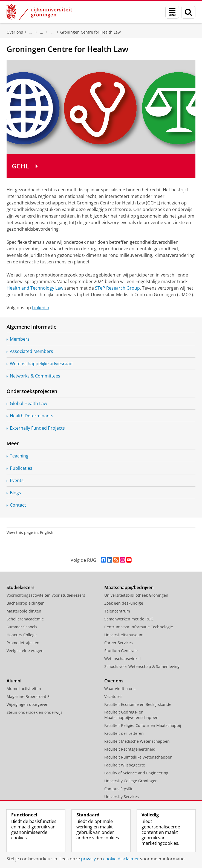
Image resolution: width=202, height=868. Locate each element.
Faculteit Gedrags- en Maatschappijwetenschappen (131, 715)
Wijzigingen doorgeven (28, 704)
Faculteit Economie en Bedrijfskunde (138, 704)
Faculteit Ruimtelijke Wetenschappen (138, 757)
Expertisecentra (52, 32)
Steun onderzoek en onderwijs (34, 712)
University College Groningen (131, 781)
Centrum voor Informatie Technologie (139, 627)
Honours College (22, 635)
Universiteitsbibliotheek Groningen (136, 595)
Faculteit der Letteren (124, 733)
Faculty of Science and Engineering (136, 773)
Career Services (119, 643)
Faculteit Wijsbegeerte (125, 765)
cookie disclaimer (121, 859)
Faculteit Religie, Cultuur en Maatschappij (143, 725)
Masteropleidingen (24, 611)
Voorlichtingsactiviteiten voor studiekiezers (46, 595)
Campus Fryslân (119, 789)
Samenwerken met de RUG (129, 619)
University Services (122, 797)
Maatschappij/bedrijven (129, 587)
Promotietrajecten (23, 643)
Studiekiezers (21, 587)
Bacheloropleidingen (26, 603)
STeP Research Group (117, 288)
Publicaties (21, 468)
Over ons (15, 32)
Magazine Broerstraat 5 (28, 696)
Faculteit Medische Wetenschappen (137, 741)
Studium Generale (121, 651)
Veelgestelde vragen (25, 651)
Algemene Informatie (31, 327)
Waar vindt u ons (120, 689)
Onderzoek (42, 32)
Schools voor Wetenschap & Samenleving (142, 666)
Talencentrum (117, 611)
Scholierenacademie (25, 619)
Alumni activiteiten (24, 689)
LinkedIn (41, 308)
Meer (13, 443)
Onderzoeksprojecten (32, 391)
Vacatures (113, 696)
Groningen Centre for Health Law (90, 32)
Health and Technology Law (35, 288)
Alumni (14, 681)
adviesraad (41, 364)
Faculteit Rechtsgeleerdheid (31, 32)
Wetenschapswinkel (122, 659)
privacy (88, 859)
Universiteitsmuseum (124, 635)
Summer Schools (22, 627)
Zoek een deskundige (124, 603)
